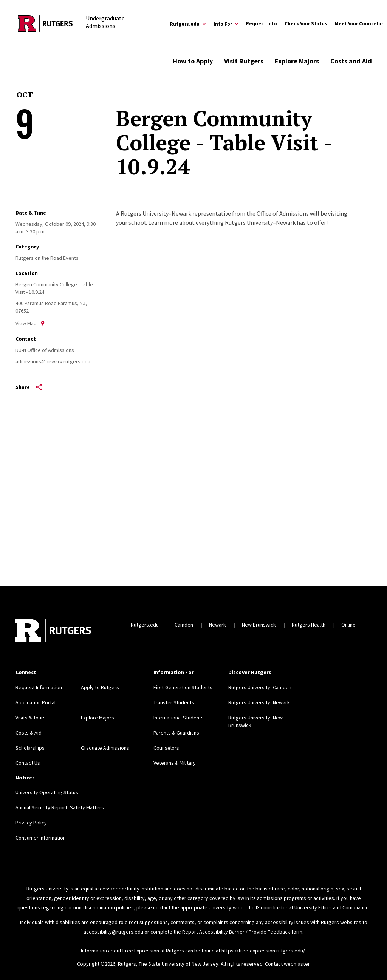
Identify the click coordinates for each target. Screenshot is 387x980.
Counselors (166, 748)
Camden (184, 625)
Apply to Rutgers (100, 687)
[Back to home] (53, 631)
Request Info (262, 24)
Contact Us (28, 763)
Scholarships (30, 748)
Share (29, 387)
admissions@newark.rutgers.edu (53, 361)
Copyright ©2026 (96, 964)
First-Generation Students (183, 687)
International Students (179, 718)
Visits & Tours (31, 718)
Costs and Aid (351, 61)
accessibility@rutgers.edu (113, 932)
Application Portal (36, 702)
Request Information (39, 687)
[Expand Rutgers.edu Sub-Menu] (188, 24)
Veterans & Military (175, 763)
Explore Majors (297, 61)
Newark (217, 625)
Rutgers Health (309, 625)
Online (348, 625)
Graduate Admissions (105, 748)
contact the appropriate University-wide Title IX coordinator (220, 907)
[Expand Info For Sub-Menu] (226, 24)
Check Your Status (306, 24)
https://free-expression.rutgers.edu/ (263, 951)
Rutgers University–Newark (259, 702)
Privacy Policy (31, 823)
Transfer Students (174, 702)
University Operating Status (47, 792)
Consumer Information (41, 838)
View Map (30, 323)
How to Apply (193, 61)
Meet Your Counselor (359, 24)
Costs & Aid (29, 733)
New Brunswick (259, 625)
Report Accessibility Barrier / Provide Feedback (236, 932)
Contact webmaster (287, 964)
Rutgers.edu (145, 625)
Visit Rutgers (244, 61)
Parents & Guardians (176, 733)
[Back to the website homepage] (45, 24)
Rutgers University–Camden (260, 687)
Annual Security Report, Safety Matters (60, 807)
